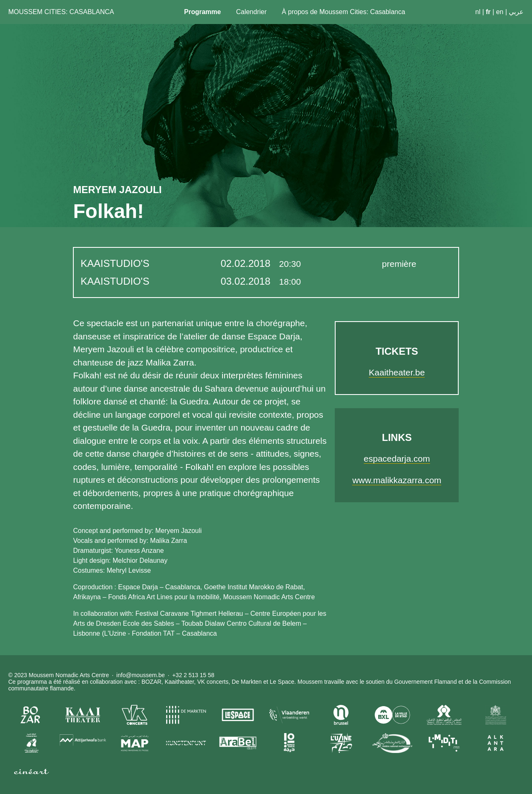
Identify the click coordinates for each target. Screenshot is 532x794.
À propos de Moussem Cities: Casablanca (343, 12)
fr (488, 12)
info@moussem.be (141, 675)
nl (478, 12)
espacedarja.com (397, 459)
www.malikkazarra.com (397, 480)
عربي (516, 12)
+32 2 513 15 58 (193, 675)
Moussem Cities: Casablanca (61, 12)
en (500, 12)
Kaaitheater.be (397, 372)
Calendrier (251, 12)
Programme (202, 12)
